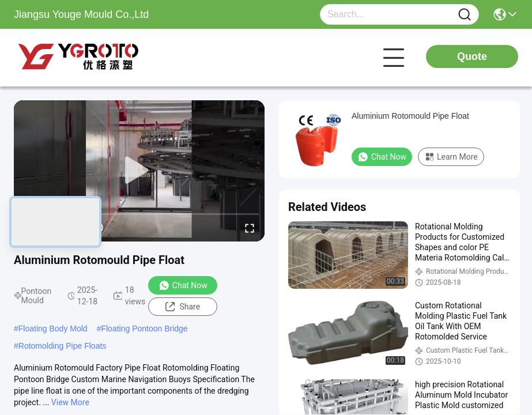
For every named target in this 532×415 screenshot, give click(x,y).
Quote (472, 56)
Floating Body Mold (53, 329)
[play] (139, 171)
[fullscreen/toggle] (250, 228)
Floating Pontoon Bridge (144, 329)
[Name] (465, 15)
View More (70, 402)
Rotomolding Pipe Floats (63, 346)
